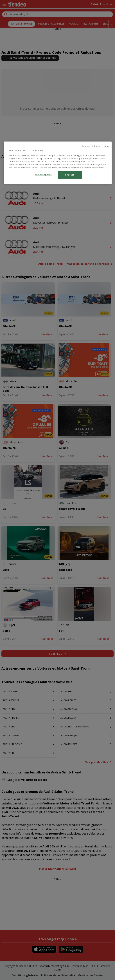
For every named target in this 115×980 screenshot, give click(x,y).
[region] (58, 163)
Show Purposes (43, 175)
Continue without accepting (95, 146)
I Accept (70, 175)
